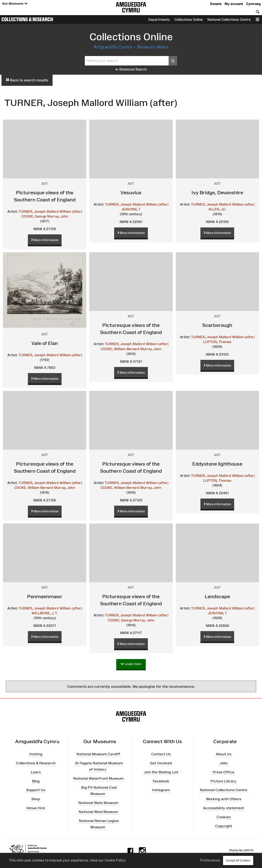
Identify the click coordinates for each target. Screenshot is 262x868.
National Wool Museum (98, 812)
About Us (224, 754)
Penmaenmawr (45, 596)
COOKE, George (34, 216)
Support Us (36, 790)
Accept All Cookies (238, 860)
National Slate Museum (98, 803)
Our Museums (15, 4)
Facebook (161, 781)
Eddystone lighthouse (217, 464)
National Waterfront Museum (98, 778)
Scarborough (217, 325)
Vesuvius (131, 193)
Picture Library (223, 781)
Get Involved (161, 763)
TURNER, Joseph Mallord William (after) (50, 211)
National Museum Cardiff (98, 754)
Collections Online (189, 20)
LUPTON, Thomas (217, 342)
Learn (36, 772)
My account (234, 4)
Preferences (210, 860)
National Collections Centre (229, 20)
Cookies (224, 817)
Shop (36, 799)
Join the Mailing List (161, 772)
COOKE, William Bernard (120, 349)
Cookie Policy (115, 860)
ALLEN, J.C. (217, 209)
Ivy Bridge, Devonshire (217, 193)
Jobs (224, 763)
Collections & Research (27, 19)
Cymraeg (253, 4)
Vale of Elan (45, 343)
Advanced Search (131, 69)
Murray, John (58, 216)
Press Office (223, 772)
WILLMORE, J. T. (45, 613)
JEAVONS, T (131, 209)
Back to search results (27, 80)
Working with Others (224, 799)
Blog (36, 781)
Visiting (36, 754)
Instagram (161, 790)
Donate (216, 4)
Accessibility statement (223, 808)
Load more (131, 664)
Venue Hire (36, 808)
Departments (159, 20)
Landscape (217, 596)
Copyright (224, 826)
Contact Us (161, 754)
